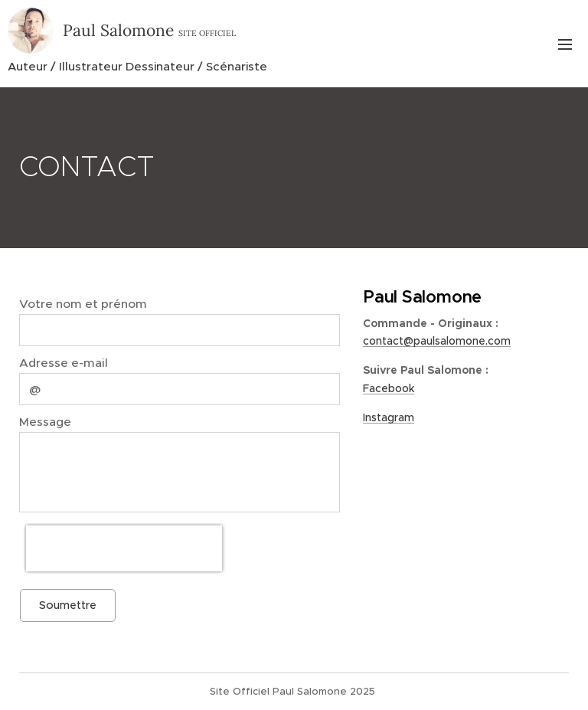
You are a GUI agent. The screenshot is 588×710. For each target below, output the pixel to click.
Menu (565, 44)
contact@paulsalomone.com (437, 341)
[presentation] (124, 548)
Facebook (389, 388)
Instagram (389, 417)
